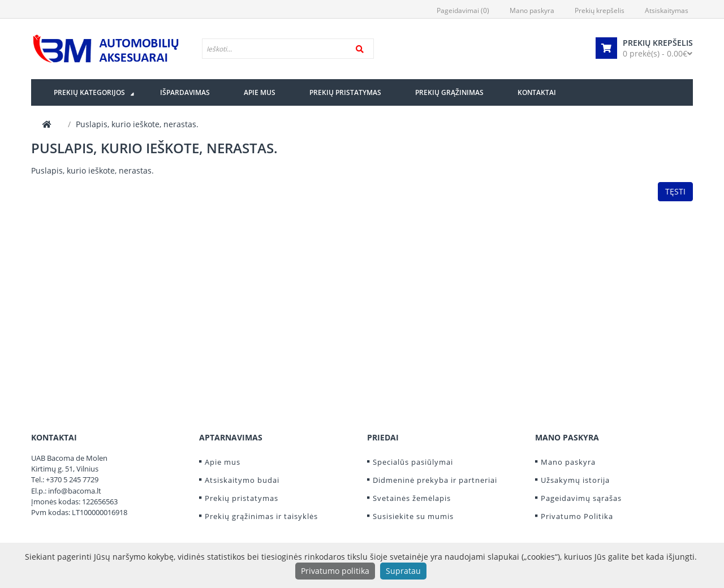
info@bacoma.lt (75, 491)
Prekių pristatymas (242, 498)
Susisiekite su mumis (413, 516)
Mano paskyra (568, 462)
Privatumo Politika (577, 516)
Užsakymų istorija (575, 480)
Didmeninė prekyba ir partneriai (435, 480)
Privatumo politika (335, 571)
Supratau (403, 571)
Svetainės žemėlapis (412, 498)
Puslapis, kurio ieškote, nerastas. (137, 124)
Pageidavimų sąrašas (581, 498)
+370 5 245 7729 (72, 479)
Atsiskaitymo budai (242, 480)
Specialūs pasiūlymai (413, 462)
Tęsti (675, 191)
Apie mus (223, 462)
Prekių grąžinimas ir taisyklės (261, 516)
